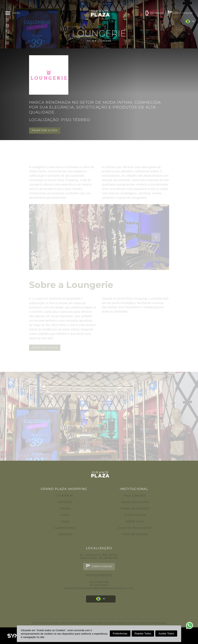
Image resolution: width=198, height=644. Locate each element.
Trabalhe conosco (135, 508)
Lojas (65, 521)
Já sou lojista (135, 515)
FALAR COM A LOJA (45, 130)
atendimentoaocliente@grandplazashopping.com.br (99, 588)
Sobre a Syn (135, 521)
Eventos (65, 534)
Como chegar (102, 566)
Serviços (65, 502)
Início (90, 41)
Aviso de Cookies (135, 534)
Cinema (65, 508)
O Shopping (65, 496)
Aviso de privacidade (135, 528)
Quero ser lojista (135, 502)
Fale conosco (135, 496)
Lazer (65, 515)
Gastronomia (65, 528)
